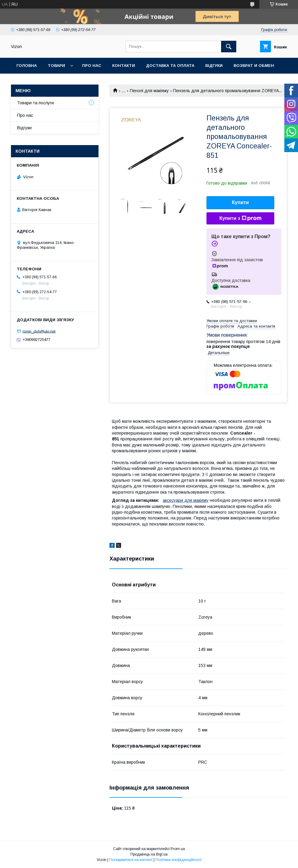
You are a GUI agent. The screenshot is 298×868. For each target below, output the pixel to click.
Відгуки (214, 66)
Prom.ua (178, 849)
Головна (27, 66)
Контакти (124, 66)
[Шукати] (229, 47)
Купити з (240, 218)
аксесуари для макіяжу (186, 500)
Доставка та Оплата (170, 66)
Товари (56, 66)
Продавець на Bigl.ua (149, 854)
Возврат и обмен (254, 66)
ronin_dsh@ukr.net (39, 331)
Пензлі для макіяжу (149, 91)
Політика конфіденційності (178, 860)
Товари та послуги (35, 103)
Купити (241, 202)
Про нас (92, 66)
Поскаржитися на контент (131, 860)
